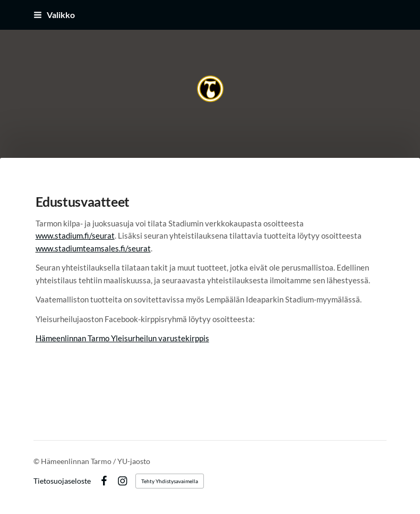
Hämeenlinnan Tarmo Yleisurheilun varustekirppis (122, 338)
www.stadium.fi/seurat (75, 235)
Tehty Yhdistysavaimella (170, 481)
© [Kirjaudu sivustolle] (37, 461)
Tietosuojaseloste (62, 481)
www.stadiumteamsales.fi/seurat (93, 248)
